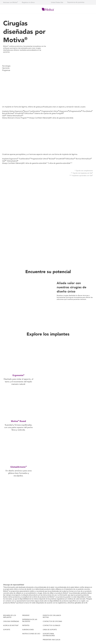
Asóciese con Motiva (10, 2)
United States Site (57, 2)
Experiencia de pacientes (76, 2)
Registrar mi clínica (28, 2)
